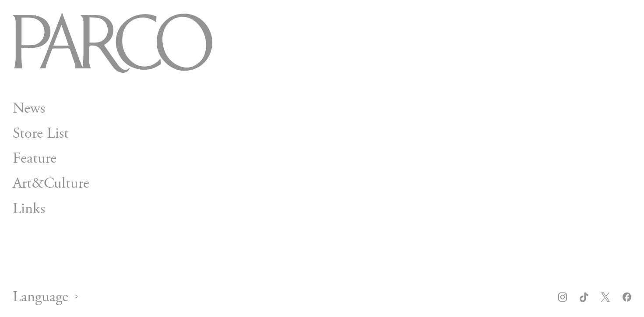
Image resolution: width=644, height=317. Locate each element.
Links (29, 209)
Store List (41, 133)
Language (40, 297)
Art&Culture (51, 184)
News (29, 108)
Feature (35, 158)
